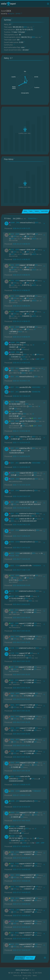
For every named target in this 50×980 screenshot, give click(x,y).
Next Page (30, 958)
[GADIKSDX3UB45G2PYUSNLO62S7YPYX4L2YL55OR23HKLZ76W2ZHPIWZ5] (14, 591)
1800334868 (36, 463)
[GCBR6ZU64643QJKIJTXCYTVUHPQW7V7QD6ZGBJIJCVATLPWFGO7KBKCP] (14, 898)
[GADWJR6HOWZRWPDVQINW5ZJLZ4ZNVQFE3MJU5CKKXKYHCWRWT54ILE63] (14, 801)
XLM (38, 234)
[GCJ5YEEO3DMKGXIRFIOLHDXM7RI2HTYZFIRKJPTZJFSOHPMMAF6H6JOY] (14, 921)
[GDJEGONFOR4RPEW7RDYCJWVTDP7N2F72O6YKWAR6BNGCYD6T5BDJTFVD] (14, 864)
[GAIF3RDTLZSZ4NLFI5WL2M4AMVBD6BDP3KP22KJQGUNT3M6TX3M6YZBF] (14, 610)
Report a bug (26, 973)
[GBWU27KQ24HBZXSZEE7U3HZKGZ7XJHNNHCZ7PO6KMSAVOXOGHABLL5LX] (14, 813)
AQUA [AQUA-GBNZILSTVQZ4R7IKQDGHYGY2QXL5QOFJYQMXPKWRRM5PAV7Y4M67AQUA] (33, 371)
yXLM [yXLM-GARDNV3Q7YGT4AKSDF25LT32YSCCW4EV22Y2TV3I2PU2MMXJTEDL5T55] (14, 239)
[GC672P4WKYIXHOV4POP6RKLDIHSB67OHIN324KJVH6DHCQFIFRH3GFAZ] (14, 491)
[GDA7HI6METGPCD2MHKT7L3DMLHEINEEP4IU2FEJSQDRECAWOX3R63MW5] (14, 875)
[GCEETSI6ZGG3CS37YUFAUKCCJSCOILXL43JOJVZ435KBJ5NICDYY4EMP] (14, 234)
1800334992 (36, 387)
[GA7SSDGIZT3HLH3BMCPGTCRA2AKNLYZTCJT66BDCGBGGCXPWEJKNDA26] (14, 887)
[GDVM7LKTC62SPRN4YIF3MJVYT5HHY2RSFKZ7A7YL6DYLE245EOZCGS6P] (14, 473)
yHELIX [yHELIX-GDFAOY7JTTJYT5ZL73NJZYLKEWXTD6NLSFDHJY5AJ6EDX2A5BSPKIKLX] (36, 239)
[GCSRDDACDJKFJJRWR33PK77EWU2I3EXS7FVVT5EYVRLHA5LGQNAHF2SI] (14, 648)
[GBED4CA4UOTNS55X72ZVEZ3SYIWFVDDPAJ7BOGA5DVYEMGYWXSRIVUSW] (14, 542)
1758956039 (36, 791)
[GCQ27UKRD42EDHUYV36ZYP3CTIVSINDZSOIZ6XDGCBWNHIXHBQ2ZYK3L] (14, 556)
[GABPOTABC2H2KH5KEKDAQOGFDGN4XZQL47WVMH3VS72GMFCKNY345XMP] (39, 359)
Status (35, 976)
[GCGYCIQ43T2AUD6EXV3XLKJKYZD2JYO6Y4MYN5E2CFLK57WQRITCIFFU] (14, 944)
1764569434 (36, 566)
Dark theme (37, 973)
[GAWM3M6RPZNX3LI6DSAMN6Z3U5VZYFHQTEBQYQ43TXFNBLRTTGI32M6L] (14, 223)
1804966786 (36, 392)
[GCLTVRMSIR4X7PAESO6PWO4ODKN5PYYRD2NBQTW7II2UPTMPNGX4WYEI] (14, 933)
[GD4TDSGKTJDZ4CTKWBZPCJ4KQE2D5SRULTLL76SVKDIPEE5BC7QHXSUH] (37, 426)
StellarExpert (8, 4)
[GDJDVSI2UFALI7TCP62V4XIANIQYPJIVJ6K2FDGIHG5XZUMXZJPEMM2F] (14, 402)
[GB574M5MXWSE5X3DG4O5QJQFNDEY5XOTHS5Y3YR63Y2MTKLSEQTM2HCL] (14, 368)
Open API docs (14, 973)
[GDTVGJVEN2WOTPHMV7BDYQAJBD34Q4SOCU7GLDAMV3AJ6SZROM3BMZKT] (37, 418)
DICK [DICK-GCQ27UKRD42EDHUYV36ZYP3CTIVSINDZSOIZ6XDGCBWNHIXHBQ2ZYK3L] (27, 27)
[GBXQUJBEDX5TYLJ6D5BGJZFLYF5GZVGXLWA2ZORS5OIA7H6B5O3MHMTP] (14, 637)
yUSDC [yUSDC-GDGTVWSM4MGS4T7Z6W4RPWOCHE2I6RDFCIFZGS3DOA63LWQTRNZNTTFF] (25, 357)
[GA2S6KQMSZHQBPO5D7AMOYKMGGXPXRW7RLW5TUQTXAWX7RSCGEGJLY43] (14, 852)
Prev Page (20, 958)
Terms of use (17, 976)
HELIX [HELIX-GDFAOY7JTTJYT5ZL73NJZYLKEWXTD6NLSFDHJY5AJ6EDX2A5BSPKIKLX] (22, 332)
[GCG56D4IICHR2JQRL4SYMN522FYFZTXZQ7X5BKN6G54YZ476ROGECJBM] (14, 910)
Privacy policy (27, 976)
